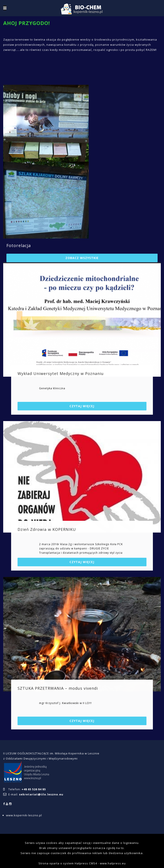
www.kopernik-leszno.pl (24, 815)
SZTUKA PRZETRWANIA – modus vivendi (58, 688)
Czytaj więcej (82, 406)
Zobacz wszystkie (82, 258)
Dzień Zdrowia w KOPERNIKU (47, 529)
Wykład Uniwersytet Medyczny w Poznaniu (61, 373)
